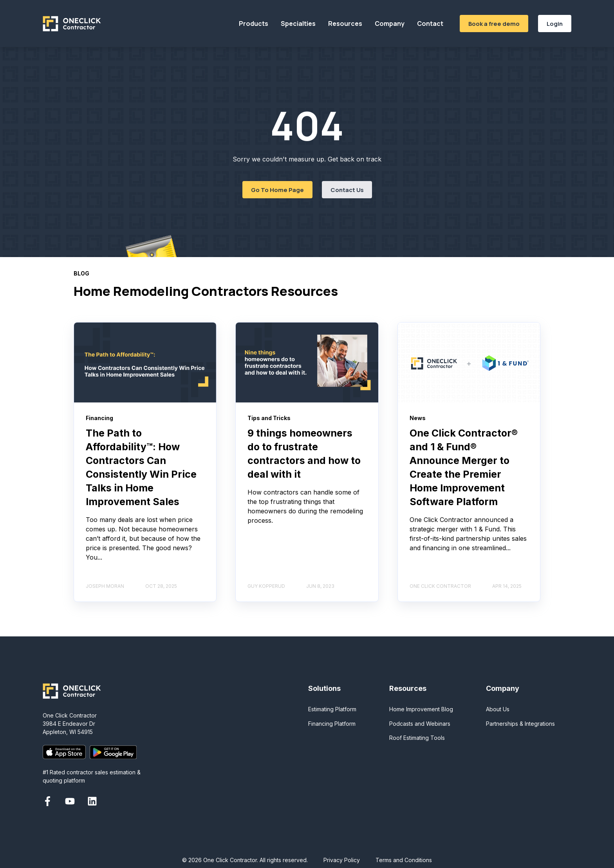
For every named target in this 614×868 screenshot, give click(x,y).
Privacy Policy (342, 860)
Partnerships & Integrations (520, 724)
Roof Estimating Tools (417, 738)
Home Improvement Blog (421, 709)
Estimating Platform (332, 709)
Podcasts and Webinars (420, 724)
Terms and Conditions (404, 860)
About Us (498, 709)
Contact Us (347, 190)
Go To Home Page (277, 190)
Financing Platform (332, 724)
